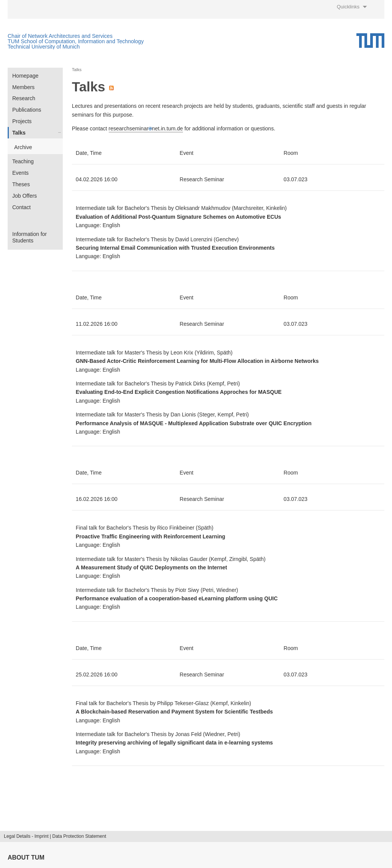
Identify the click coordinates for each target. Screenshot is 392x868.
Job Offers (24, 196)
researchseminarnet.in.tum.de (146, 128)
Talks (19, 133)
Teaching (23, 161)
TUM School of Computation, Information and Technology (76, 41)
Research (24, 98)
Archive (23, 147)
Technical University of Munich (44, 47)
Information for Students (29, 237)
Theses (21, 184)
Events (20, 173)
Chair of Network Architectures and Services (60, 36)
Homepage (25, 76)
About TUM (26, 857)
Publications (27, 110)
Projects (22, 121)
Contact (21, 207)
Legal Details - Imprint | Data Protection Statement (55, 836)
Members (23, 87)
